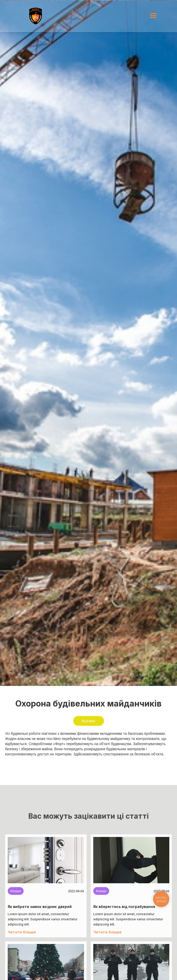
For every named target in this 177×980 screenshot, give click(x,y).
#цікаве (88, 721)
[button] (153, 16)
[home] (36, 16)
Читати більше (22, 932)
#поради (16, 891)
